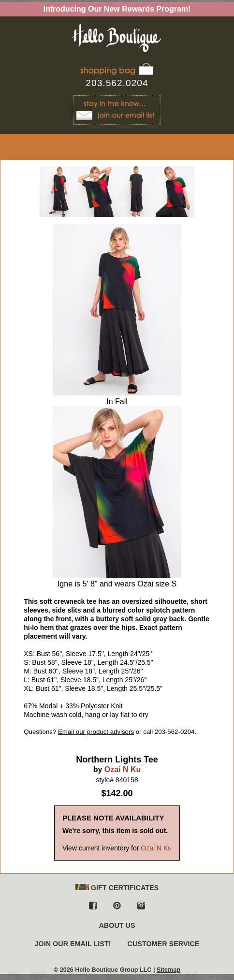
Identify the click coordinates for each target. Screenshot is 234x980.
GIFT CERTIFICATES (117, 888)
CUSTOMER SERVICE (164, 944)
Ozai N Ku (123, 769)
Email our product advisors (96, 732)
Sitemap (168, 970)
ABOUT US (117, 925)
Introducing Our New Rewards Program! (117, 9)
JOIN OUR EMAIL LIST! (73, 944)
